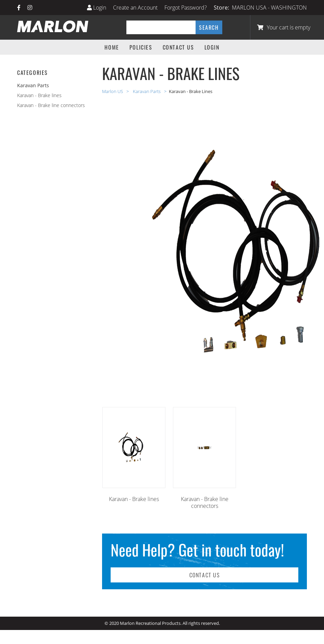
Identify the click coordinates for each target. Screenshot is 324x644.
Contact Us (178, 47)
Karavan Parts (147, 91)
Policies (141, 47)
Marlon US (113, 91)
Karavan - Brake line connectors (51, 105)
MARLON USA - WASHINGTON (269, 8)
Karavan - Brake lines (39, 95)
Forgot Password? (186, 8)
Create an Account (135, 8)
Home (112, 47)
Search (209, 27)
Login (97, 8)
